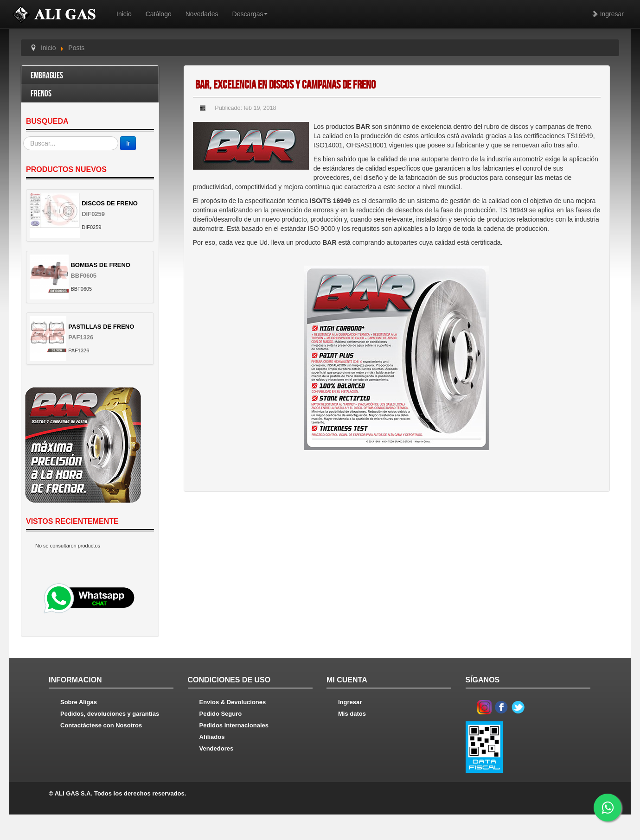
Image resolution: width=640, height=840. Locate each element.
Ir (128, 143)
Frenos (41, 94)
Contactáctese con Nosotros (101, 725)
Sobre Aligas (79, 702)
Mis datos (352, 714)
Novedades (202, 14)
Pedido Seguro (221, 714)
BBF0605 (83, 276)
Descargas (250, 14)
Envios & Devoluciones (233, 702)
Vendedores (217, 748)
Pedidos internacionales (234, 725)
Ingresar (608, 14)
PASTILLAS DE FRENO (101, 327)
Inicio (124, 14)
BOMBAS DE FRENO (100, 265)
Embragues (47, 76)
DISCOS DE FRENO (110, 203)
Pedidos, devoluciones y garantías (110, 714)
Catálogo (159, 14)
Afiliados (212, 737)
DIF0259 (93, 214)
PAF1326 (81, 337)
